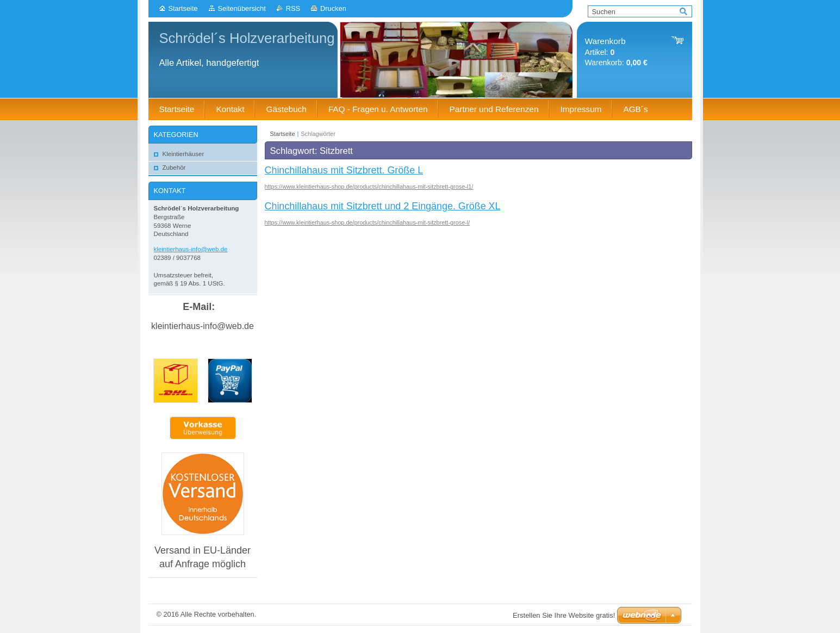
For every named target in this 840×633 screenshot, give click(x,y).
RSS (293, 8)
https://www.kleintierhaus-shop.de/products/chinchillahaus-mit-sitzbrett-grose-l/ (368, 222)
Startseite (183, 8)
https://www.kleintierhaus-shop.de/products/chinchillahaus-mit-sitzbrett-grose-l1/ (369, 187)
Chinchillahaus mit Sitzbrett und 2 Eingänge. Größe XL (383, 206)
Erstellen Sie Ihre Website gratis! (564, 615)
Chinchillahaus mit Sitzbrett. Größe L (344, 170)
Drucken (333, 8)
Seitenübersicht (242, 8)
